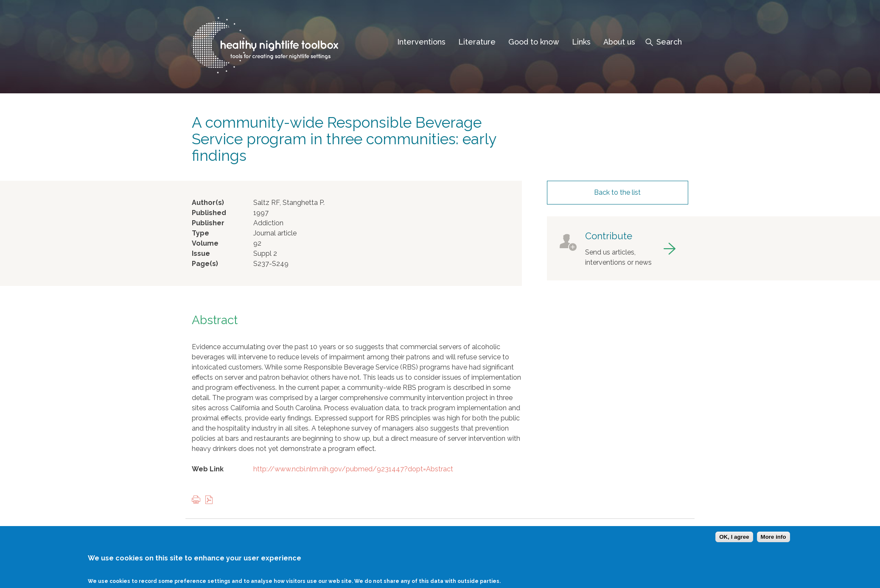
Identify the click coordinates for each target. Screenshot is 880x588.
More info (774, 542)
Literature (477, 42)
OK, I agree (734, 542)
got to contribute (618, 248)
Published (209, 213)
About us (619, 42)
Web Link (208, 469)
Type (200, 233)
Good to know (534, 42)
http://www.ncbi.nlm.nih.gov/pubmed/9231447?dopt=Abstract (353, 469)
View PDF (211, 500)
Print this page (198, 500)
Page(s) (205, 264)
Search (669, 42)
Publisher (208, 223)
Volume (205, 243)
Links (581, 42)
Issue (201, 253)
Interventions (421, 42)
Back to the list (617, 192)
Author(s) (208, 203)
